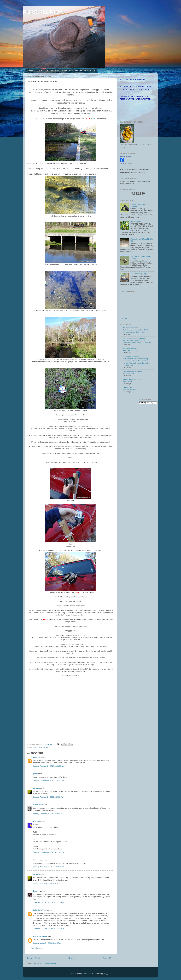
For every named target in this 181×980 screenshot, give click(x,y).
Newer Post (34, 958)
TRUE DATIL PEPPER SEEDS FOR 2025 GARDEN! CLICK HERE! (66, 71)
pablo (36, 774)
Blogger (107, 974)
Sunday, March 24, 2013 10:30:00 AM (48, 943)
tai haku (36, 788)
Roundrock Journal (131, 328)
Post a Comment (37, 948)
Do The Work (127, 382)
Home (30, 71)
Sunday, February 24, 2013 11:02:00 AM (49, 780)
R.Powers (37, 821)
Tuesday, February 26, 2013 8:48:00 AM (49, 902)
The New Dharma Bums (132, 371)
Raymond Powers (125, 156)
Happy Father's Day (130, 350)
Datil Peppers (136, 222)
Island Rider (38, 805)
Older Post (108, 958)
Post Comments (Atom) (47, 963)
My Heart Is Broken (130, 390)
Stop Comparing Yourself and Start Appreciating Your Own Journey (135, 331)
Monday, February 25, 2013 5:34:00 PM (48, 883)
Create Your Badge (126, 164)
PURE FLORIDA (43, 12)
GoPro (36, 748)
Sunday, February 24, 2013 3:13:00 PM (48, 814)
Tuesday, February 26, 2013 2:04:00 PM (49, 929)
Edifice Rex (127, 388)
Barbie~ (36, 891)
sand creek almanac (131, 357)
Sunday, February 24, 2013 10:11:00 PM (49, 852)
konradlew (89, 974)
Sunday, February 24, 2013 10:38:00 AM (49, 766)
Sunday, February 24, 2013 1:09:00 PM (48, 797)
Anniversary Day (129, 373)
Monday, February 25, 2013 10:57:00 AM (49, 867)
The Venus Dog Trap (138, 274)
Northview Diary (129, 348)
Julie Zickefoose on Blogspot (135, 338)
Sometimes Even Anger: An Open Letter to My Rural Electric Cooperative (137, 341)
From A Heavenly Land (132, 380)
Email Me (124, 318)
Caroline (37, 757)
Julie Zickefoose (40, 910)
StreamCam (44, 748)
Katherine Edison (40, 936)
